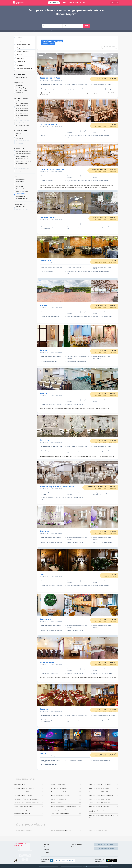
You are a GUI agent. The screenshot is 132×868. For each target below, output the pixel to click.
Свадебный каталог (36, 31)
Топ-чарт (47, 852)
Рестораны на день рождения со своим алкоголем (104, 811)
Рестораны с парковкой (66, 803)
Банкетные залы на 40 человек (66, 795)
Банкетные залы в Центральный (66, 830)
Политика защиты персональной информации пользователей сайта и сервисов (84, 866)
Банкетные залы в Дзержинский (104, 830)
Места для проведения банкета (66, 810)
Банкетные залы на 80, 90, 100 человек (104, 785)
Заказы (64, 3)
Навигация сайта (76, 844)
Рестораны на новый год (66, 799)
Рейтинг (78, 3)
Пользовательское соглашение (48, 866)
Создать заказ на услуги (106, 848)
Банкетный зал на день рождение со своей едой (104, 816)
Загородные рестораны (66, 785)
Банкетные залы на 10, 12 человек (28, 788)
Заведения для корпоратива (28, 810)
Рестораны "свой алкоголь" (66, 788)
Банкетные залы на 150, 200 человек (104, 799)
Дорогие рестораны (28, 785)
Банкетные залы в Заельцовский (28, 830)
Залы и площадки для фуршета (66, 814)
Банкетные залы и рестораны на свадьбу (66, 806)
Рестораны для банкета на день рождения (28, 799)
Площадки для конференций (28, 814)
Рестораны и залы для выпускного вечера (28, 803)
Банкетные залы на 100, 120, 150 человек (104, 795)
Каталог (47, 844)
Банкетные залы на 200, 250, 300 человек (104, 792)
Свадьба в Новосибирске (21, 31)
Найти (86, 26)
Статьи (71, 3)
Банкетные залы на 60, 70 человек (104, 788)
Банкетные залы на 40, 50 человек (104, 806)
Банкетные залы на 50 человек (28, 795)
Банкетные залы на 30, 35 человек (66, 792)
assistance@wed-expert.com (65, 860)
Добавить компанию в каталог (81, 847)
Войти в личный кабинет (106, 844)
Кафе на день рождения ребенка (28, 806)
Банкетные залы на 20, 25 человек (28, 792)
